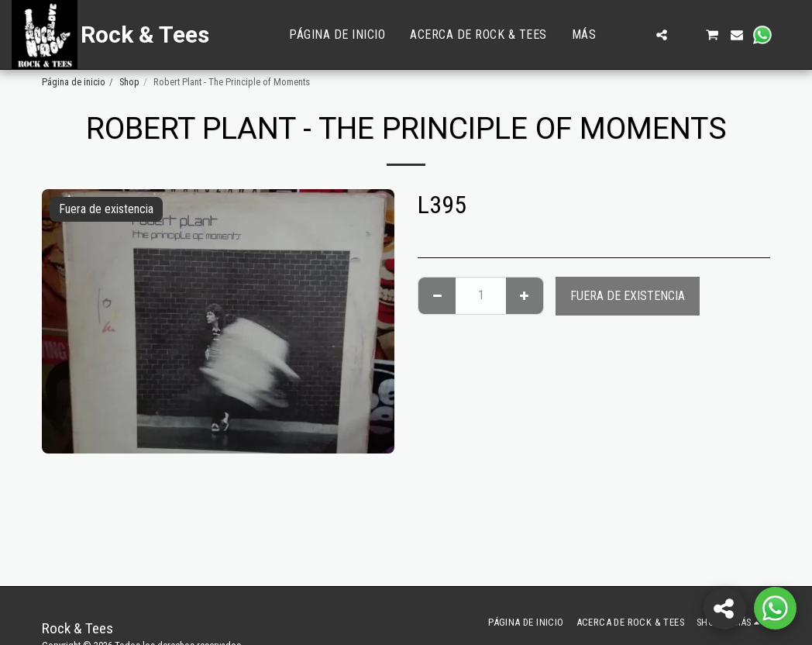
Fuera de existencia (628, 296)
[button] (637, 35)
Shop (129, 82)
